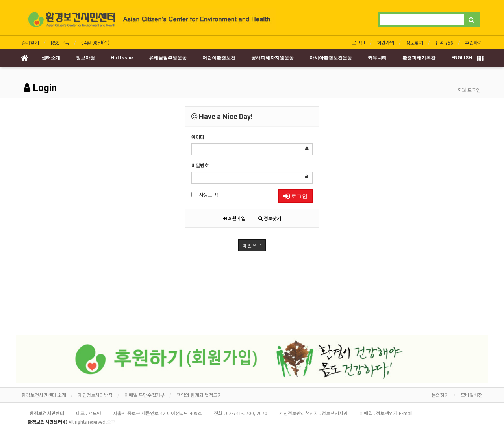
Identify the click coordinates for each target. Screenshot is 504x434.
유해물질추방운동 (168, 58)
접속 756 (444, 42)
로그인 (359, 42)
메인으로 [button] (252, 245)
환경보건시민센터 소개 (44, 395)
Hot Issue (122, 58)
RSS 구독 (60, 42)
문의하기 (440, 395)
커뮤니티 (377, 58)
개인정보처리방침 (95, 395)
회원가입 (385, 42)
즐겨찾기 (30, 42)
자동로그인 (206, 194)
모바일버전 (472, 395)
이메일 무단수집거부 (145, 395)
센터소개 (51, 58)
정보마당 (85, 58)
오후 (111, 422)
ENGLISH (462, 58)
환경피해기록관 (419, 58)
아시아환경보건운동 (331, 58)
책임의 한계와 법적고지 (199, 395)
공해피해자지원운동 (272, 58)
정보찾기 (415, 42)
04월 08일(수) (95, 42)
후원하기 (474, 42)
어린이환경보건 (219, 58)
